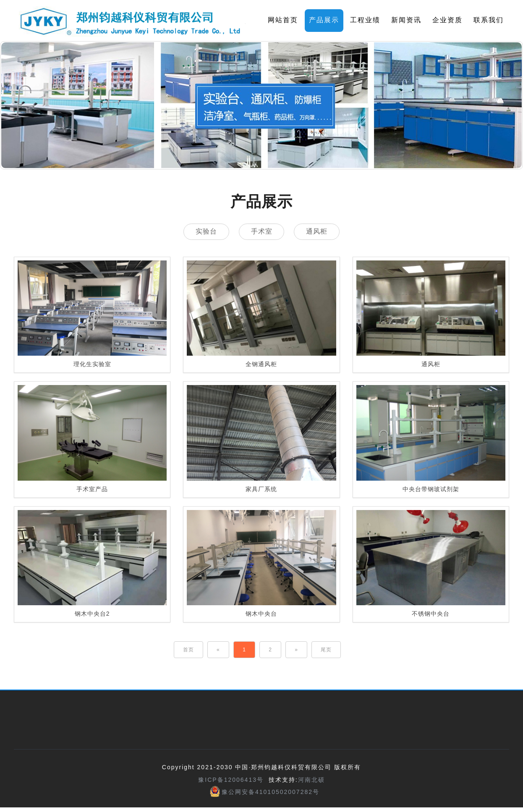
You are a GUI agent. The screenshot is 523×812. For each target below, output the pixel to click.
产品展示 (324, 20)
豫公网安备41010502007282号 (271, 792)
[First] (188, 651)
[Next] (296, 651)
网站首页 (283, 20)
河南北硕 (311, 781)
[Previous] (218, 651)
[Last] (326, 651)
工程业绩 (365, 20)
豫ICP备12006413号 (231, 781)
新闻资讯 (406, 20)
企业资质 (447, 20)
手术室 (262, 232)
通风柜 (319, 232)
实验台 (204, 232)
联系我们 (489, 20)
